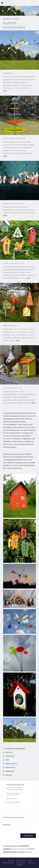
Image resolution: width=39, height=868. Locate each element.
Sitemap (9, 775)
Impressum (10, 771)
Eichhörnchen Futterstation (19, 849)
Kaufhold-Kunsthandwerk (15, 748)
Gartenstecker (26, 436)
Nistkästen (31, 849)
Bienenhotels (28, 852)
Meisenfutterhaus (10, 852)
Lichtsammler (14, 433)
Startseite (16, 19)
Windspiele (7, 427)
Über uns (9, 752)
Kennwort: (7, 825)
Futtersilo (21, 852)
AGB (7, 760)
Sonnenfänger (11, 430)
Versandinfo (10, 756)
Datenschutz (10, 767)
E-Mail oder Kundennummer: (14, 817)
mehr (5, 91)
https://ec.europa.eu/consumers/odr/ (21, 463)
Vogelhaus (7, 849)
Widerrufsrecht (11, 764)
